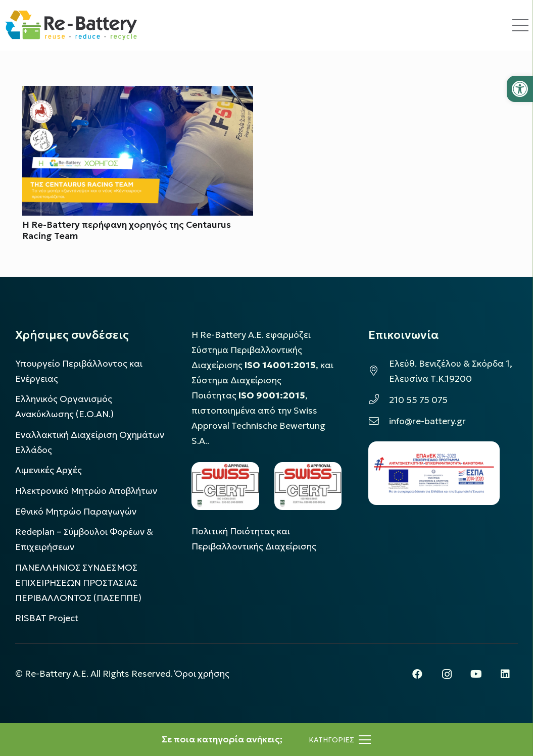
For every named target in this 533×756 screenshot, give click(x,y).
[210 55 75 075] (379, 400)
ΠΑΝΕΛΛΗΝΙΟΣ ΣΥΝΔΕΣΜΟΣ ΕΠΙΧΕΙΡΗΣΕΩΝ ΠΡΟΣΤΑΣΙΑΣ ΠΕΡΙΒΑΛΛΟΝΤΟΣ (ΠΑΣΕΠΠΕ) (78, 583)
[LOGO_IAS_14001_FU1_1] (225, 486)
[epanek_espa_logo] (434, 473)
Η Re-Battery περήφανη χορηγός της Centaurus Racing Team (127, 231)
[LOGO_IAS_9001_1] (308, 486)
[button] (520, 89)
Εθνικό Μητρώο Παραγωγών (76, 512)
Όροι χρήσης (202, 674)
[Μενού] (340, 740)
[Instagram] (447, 674)
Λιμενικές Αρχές (49, 470)
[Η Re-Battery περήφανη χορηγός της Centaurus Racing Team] (138, 93)
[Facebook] (417, 674)
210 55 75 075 (418, 400)
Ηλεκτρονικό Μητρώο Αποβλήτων (86, 491)
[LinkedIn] (505, 674)
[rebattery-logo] (71, 25)
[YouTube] (476, 674)
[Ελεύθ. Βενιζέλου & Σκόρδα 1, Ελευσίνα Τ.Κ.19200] (379, 371)
